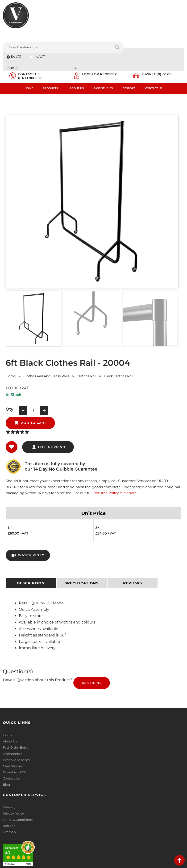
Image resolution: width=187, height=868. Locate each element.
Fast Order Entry (15, 704)
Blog (6, 741)
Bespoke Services (16, 717)
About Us (77, 56)
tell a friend (48, 404)
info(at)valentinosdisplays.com (32, 800)
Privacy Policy (107, 698)
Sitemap (103, 717)
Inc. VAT (39, 34)
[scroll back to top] (179, 860)
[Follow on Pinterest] (42, 831)
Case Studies (103, 56)
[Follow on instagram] (51, 831)
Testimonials (12, 711)
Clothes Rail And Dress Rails (46, 344)
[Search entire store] (177, 21)
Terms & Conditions (111, 704)
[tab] (31, 540)
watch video (28, 512)
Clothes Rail (87, 344)
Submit (168, 836)
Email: (101, 791)
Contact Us (154, 56)
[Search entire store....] (118, 21)
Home (29, 56)
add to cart (89, 379)
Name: (102, 771)
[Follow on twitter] (15, 831)
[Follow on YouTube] (33, 831)
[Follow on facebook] (7, 831)
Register (109, 42)
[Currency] (146, 34)
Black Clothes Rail (118, 344)
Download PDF (15, 729)
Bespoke (129, 56)
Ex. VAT (16, 34)
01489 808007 (30, 45)
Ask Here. (92, 640)
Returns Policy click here (115, 450)
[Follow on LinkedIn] (24, 831)
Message (103, 812)
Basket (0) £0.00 (157, 42)
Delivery (103, 692)
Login (88, 42)
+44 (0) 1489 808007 (25, 820)
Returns (103, 711)
